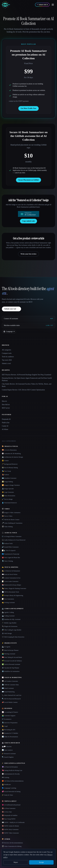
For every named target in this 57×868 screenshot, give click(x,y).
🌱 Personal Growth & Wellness (12, 661)
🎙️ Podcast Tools (7, 543)
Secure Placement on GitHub (29, 180)
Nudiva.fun (6, 423)
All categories (6, 350)
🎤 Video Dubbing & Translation (12, 523)
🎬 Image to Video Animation (11, 513)
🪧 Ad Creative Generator (10, 681)
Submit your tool (11, 309)
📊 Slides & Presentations (10, 737)
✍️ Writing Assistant (8, 602)
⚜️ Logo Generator (8, 492)
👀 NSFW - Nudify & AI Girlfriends (13, 822)
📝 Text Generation (8, 599)
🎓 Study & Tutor (7, 795)
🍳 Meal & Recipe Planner (10, 650)
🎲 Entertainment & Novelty (11, 774)
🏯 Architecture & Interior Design (12, 457)
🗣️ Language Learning (9, 788)
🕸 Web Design (7, 633)
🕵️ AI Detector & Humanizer (11, 571)
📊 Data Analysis (7, 750)
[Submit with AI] (42, 5)
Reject (16, 862)
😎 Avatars (5, 461)
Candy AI (5, 426)
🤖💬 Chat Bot (7, 747)
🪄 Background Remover (10, 464)
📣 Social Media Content (10, 702)
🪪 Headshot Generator (9, 478)
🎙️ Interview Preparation (10, 723)
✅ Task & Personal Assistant (11, 664)
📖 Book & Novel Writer (10, 574)
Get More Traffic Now (28, 108)
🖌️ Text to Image (7, 499)
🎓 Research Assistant (9, 754)
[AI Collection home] (6, 5)
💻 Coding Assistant (8, 616)
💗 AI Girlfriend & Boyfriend (11, 805)
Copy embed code (29, 221)
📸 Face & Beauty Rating (10, 468)
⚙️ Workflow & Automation (11, 671)
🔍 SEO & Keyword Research (11, 699)
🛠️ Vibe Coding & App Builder (12, 630)
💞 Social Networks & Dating (11, 791)
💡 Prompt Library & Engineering (12, 595)
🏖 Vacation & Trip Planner (11, 668)
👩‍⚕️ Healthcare (6, 784)
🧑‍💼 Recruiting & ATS (9, 730)
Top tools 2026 (7, 360)
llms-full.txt (6, 405)
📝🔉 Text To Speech (9, 550)
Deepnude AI (6, 419)
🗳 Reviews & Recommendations (12, 843)
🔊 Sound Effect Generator (10, 547)
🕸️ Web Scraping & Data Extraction (13, 637)
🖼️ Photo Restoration (9, 496)
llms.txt (4, 401)
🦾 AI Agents (6, 647)
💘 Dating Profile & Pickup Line (12, 770)
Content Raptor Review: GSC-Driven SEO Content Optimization (23, 390)
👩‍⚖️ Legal (5, 726)
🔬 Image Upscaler (8, 489)
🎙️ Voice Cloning (7, 561)
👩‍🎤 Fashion (5, 475)
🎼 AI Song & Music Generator (12, 536)
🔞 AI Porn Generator (9, 808)
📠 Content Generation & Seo (11, 578)
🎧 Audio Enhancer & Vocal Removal (14, 540)
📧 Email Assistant (8, 688)
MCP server (6, 408)
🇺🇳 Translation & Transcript (11, 554)
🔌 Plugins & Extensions (10, 626)
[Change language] (9, 332)
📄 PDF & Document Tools (10, 592)
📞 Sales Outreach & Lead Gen (12, 695)
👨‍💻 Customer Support (9, 716)
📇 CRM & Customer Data (10, 685)
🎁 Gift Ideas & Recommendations (13, 781)
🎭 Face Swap (6, 471)
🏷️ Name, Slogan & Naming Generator (14, 588)
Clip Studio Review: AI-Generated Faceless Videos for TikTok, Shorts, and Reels (27, 385)
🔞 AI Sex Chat (7, 812)
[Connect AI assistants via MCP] (28, 319)
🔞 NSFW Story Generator (10, 829)
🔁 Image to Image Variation (11, 485)
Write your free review (28, 254)
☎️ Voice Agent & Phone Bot (11, 557)
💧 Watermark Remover (9, 503)
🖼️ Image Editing (7, 482)
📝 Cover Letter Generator (10, 581)
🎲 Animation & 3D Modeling (11, 453)
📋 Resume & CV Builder (10, 733)
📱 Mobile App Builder (9, 623)
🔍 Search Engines (8, 757)
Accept (41, 862)
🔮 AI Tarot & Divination (10, 767)
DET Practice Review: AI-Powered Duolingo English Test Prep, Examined (27, 375)
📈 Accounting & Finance (10, 712)
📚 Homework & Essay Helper (11, 585)
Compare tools (7, 353)
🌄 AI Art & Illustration (9, 450)
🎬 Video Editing (7, 527)
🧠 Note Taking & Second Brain (12, 657)
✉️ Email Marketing (8, 692)
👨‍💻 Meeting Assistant (9, 654)
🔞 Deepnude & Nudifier (10, 815)
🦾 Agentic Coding (8, 612)
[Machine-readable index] (28, 325)
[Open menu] (53, 5)
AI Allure (5, 429)
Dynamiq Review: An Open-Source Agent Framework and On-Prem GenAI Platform (27, 379)
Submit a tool (6, 363)
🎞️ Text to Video (7, 516)
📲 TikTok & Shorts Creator (11, 520)
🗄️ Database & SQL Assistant (11, 619)
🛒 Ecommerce (7, 719)
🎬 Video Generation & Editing (12, 846)
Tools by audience (8, 357)
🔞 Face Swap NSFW (9, 819)
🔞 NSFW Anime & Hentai (10, 826)
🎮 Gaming (5, 777)
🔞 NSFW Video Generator (10, 833)
